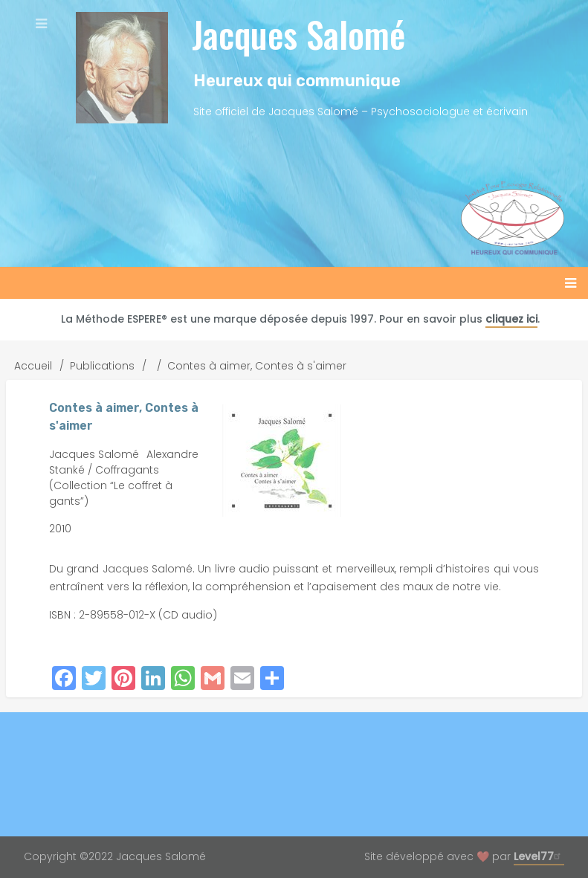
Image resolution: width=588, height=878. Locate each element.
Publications (102, 366)
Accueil (33, 366)
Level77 (539, 856)
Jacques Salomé (298, 34)
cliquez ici (511, 319)
